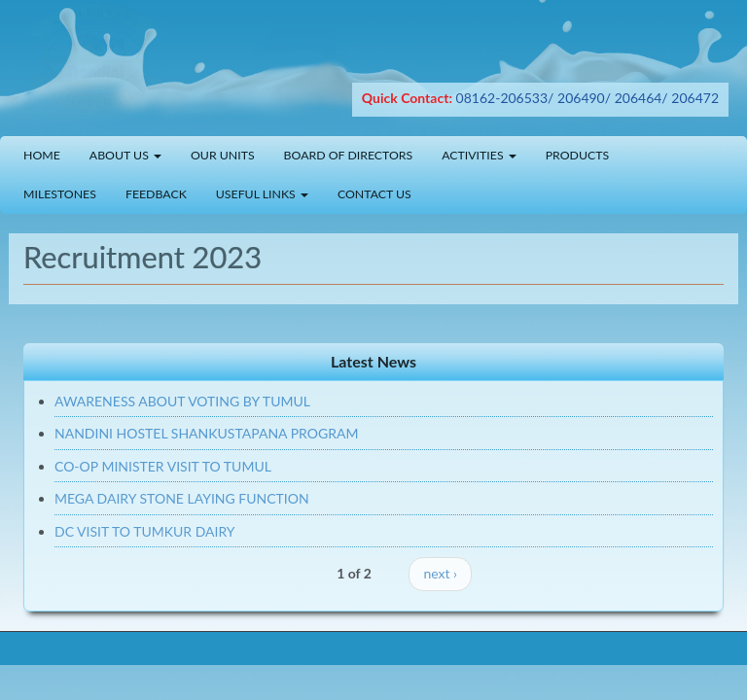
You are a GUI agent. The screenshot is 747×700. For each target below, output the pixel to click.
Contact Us (374, 194)
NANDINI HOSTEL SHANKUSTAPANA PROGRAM (206, 433)
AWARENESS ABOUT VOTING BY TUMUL (182, 401)
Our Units (223, 155)
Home (42, 155)
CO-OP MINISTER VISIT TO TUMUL (163, 466)
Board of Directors (349, 155)
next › (440, 573)
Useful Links (262, 194)
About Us (125, 155)
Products (577, 155)
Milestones (60, 194)
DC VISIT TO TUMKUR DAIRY (145, 531)
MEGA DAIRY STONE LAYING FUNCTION (182, 498)
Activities (479, 155)
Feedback (156, 194)
